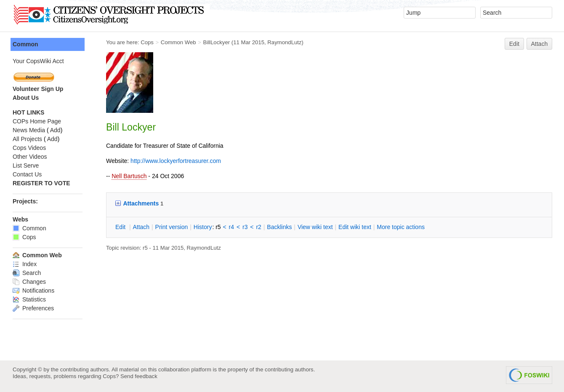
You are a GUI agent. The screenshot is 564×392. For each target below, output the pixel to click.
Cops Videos (29, 148)
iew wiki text (315, 227)
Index (25, 264)
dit (121, 227)
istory (203, 227)
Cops (147, 42)
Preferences (33, 308)
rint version (172, 227)
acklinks (279, 227)
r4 (231, 227)
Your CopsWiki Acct (38, 61)
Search (27, 273)
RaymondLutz (284, 42)
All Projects (27, 139)
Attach (540, 44)
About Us (26, 98)
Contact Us (27, 174)
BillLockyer (216, 42)
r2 (258, 227)
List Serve (26, 165)
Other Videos (30, 157)
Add (55, 130)
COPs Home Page (37, 121)
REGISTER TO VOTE (41, 183)
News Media (29, 130)
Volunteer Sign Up (38, 89)
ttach (141, 227)
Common (25, 44)
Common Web (178, 42)
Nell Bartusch (129, 176)
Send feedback (139, 376)
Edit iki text (355, 227)
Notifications (33, 291)
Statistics (29, 299)
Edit (514, 44)
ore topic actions (401, 227)
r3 (245, 227)
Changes (29, 282)
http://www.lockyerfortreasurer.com (176, 161)
